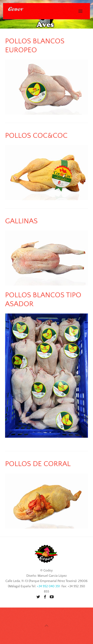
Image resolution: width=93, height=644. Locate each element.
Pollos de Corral (38, 464)
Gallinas (21, 221)
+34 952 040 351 (48, 586)
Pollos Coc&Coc (36, 136)
